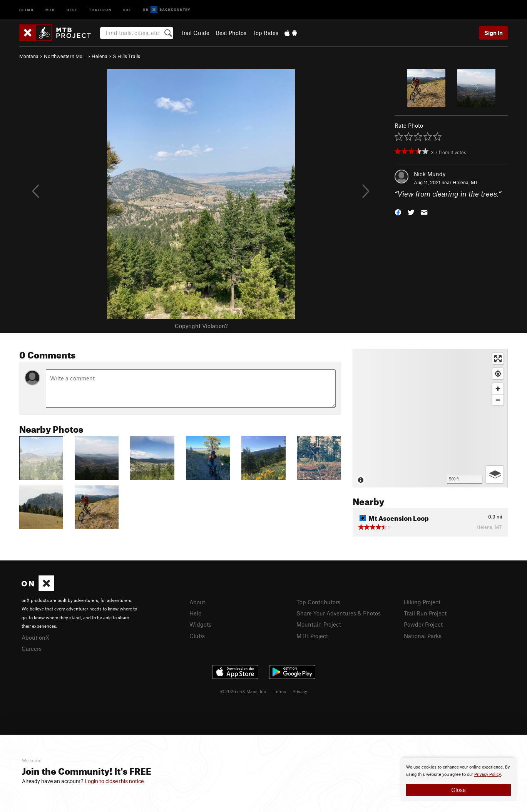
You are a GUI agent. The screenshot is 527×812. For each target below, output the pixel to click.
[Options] (495, 474)
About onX (35, 637)
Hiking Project (422, 602)
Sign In (494, 33)
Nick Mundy (430, 174)
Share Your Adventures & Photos (339, 613)
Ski (127, 9)
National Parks (423, 636)
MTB (50, 9)
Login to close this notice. (115, 781)
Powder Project (423, 624)
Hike (72, 9)
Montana (29, 56)
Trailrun (100, 9)
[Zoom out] (498, 400)
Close (458, 790)
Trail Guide (195, 33)
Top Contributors (318, 602)
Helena (100, 56)
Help (196, 613)
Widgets (200, 624)
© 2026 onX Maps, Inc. (244, 691)
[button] (398, 212)
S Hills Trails (126, 56)
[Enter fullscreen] (498, 359)
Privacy (300, 691)
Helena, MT (465, 182)
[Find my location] (498, 374)
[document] (458, 780)
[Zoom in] (498, 389)
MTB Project (312, 636)
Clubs (197, 636)
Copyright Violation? (201, 326)
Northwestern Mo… (65, 56)
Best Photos (231, 33)
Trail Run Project (425, 613)
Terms (280, 691)
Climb (27, 9)
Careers (32, 649)
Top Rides (265, 33)
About (197, 602)
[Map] (430, 418)
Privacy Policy (488, 774)
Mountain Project (319, 624)
